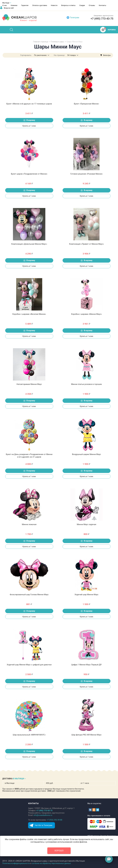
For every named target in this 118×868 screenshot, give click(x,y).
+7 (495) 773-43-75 (102, 19)
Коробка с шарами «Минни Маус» (86, 314)
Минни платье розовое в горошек (87, 384)
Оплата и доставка (40, 5)
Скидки (82, 5)
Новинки (14, 5)
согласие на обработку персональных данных (51, 863)
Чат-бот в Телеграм (43, 825)
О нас (5, 5)
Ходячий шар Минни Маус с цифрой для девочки (29, 665)
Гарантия (25, 5)
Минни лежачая (29, 524)
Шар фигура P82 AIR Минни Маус (87, 735)
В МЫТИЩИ (19, 779)
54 (72, 55)
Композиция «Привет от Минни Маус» (87, 244)
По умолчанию (40, 55)
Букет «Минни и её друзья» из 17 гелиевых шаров (29, 104)
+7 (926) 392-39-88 (55, 820)
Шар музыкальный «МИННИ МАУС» (29, 735)
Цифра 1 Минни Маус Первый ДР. (87, 665)
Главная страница (41, 42)
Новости (54, 5)
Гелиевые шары (57, 42)
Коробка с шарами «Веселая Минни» (29, 314)
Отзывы (92, 5)
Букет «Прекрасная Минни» (87, 104)
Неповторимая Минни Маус (29, 384)
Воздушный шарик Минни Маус (86, 454)
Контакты (102, 5)
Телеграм (75, 18)
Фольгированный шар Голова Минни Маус (29, 595)
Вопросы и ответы (68, 5)
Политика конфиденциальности (16, 863)
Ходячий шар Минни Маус (87, 595)
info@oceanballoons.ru (43, 815)
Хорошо (59, 851)
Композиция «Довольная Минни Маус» (29, 244)
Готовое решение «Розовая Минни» (87, 174)
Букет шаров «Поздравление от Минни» (29, 174)
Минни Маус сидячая (87, 524)
